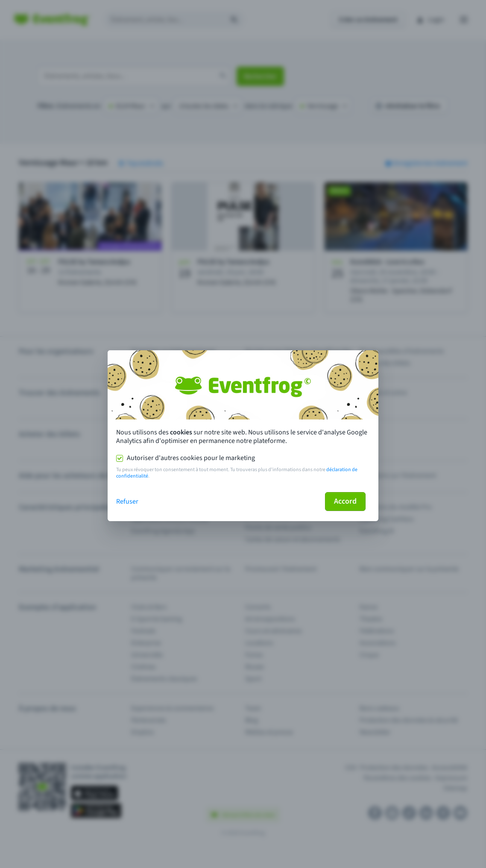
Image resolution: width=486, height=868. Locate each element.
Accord (345, 501)
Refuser (127, 501)
